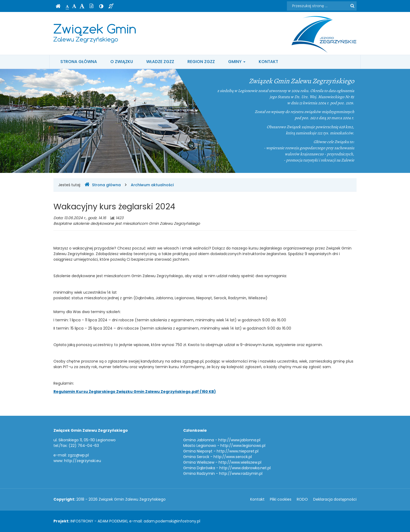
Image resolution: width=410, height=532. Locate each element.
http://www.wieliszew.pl (240, 462)
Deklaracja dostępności (335, 499)
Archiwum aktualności (152, 185)
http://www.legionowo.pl (243, 446)
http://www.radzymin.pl (241, 473)
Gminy (237, 62)
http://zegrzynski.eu (83, 461)
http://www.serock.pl (233, 457)
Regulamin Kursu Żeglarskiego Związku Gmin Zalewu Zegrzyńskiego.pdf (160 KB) (135, 392)
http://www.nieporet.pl (238, 451)
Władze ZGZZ (160, 62)
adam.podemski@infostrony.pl (172, 521)
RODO (302, 499)
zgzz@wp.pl (78, 455)
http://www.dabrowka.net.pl (245, 468)
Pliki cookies (281, 499)
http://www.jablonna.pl (239, 440)
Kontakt (268, 62)
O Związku (122, 62)
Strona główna (79, 62)
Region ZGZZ (201, 62)
